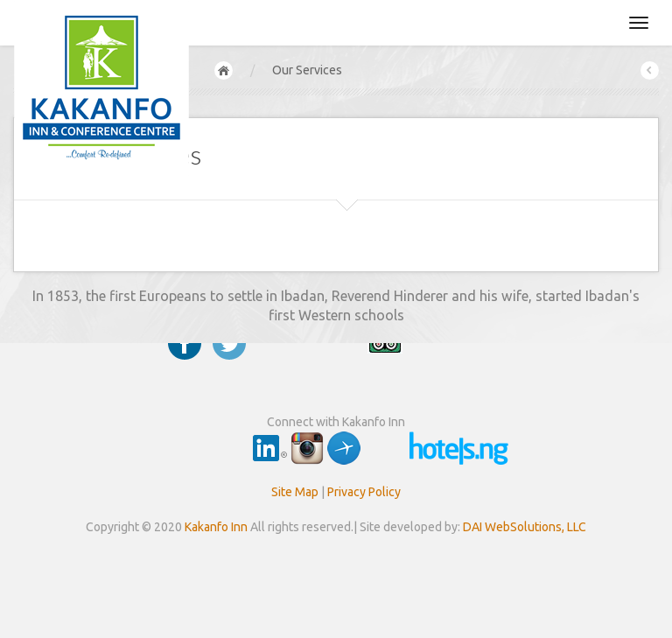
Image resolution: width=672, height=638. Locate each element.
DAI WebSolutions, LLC (525, 527)
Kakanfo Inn (216, 527)
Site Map (295, 492)
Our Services (307, 70)
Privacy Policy (364, 492)
